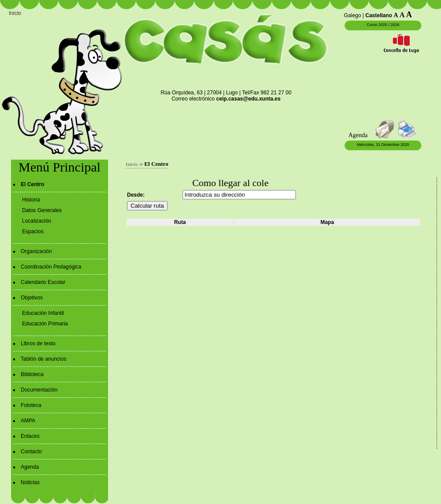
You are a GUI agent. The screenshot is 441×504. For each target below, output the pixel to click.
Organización (36, 251)
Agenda (30, 467)
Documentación (39, 390)
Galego (353, 15)
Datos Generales (42, 210)
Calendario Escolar (43, 282)
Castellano (379, 15)
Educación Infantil (43, 313)
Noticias (30, 482)
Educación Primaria (45, 324)
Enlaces (30, 436)
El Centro (32, 184)
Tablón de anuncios (43, 359)
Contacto (31, 452)
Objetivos (32, 298)
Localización (37, 221)
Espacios (33, 231)
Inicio (15, 13)
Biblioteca (32, 374)
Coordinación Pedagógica (51, 267)
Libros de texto (38, 343)
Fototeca (31, 405)
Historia (31, 200)
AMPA (28, 421)
